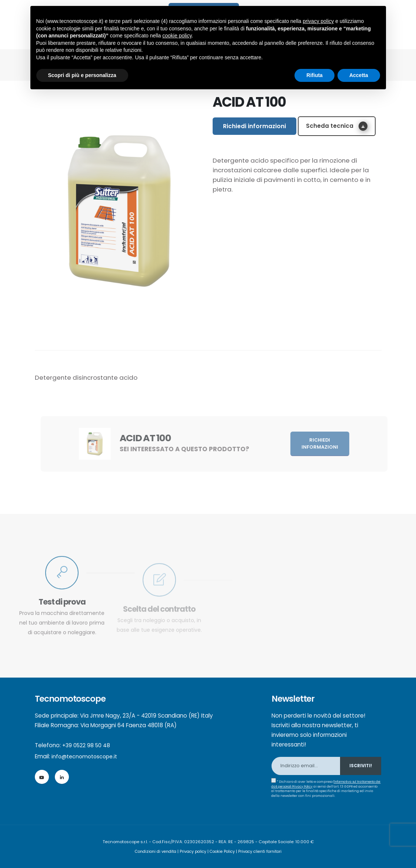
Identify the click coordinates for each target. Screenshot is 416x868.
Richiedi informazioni (254, 126)
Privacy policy (192, 851)
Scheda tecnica (337, 126)
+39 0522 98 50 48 (87, 745)
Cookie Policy (223, 851)
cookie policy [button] (177, 36)
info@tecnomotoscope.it (87, 756)
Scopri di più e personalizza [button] (82, 75)
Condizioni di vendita (152, 851)
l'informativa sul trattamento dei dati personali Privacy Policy (316, 784)
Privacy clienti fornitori (264, 851)
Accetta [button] (359, 75)
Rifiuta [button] (315, 75)
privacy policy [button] (318, 21)
